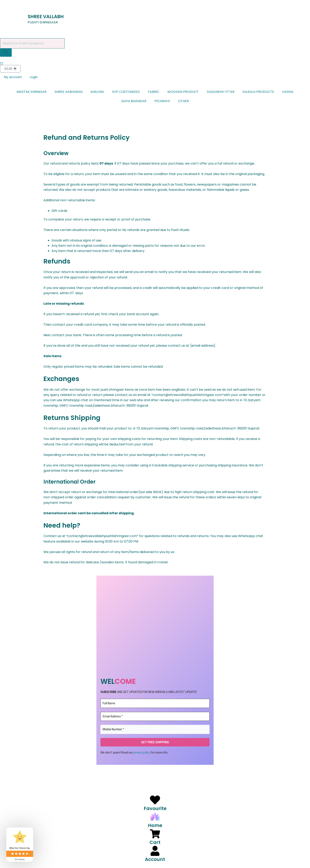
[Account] (155, 851)
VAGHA (288, 93)
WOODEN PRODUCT (183, 93)
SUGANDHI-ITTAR (221, 93)
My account (13, 78)
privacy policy (142, 753)
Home (155, 825)
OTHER (183, 102)
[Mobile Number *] (155, 730)
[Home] (155, 817)
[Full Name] (155, 704)
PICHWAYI (162, 102)
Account (155, 859)
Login (35, 78)
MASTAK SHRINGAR (32, 93)
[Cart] (155, 834)
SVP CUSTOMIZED (126, 93)
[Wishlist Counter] (155, 64)
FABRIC (154, 93)
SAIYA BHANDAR (134, 102)
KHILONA (97, 93)
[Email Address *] (155, 717)
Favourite (155, 808)
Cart (155, 842)
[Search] (6, 53)
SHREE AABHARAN (69, 93)
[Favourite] (155, 800)
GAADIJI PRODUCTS (258, 93)
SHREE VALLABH (48, 16)
